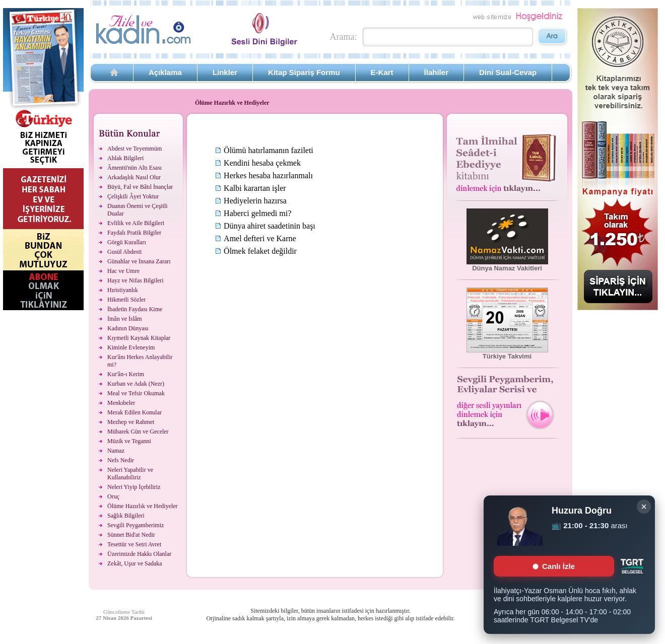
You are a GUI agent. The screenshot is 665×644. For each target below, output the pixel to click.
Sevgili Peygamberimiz (136, 525)
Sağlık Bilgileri (126, 516)
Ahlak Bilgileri (125, 158)
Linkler (225, 72)
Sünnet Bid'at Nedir (131, 535)
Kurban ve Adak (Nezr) (136, 384)
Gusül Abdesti (124, 252)
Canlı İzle (554, 566)
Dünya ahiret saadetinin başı (270, 226)
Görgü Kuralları (127, 242)
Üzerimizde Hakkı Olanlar (139, 554)
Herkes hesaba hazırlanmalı (268, 175)
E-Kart (382, 72)
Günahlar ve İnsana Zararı (139, 261)
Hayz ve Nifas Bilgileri (136, 280)
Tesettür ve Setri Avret (134, 544)
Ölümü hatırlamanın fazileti (269, 150)
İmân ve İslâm (125, 319)
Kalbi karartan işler (255, 188)
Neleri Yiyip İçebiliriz (134, 487)
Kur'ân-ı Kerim (126, 374)
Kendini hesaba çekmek (262, 163)
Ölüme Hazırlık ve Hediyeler (143, 506)
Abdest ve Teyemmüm (135, 149)
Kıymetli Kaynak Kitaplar (139, 338)
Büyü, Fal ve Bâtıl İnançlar (140, 187)
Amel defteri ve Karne (260, 238)
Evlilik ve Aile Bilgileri (136, 223)
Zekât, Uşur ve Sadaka (135, 563)
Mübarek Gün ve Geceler (138, 432)
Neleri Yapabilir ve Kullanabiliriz (130, 474)
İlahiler (436, 72)
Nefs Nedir (121, 460)
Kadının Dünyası (128, 328)
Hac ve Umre (123, 271)
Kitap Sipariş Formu (304, 72)
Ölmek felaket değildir (260, 251)
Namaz (116, 451)
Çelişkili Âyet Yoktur (133, 196)
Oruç (113, 496)
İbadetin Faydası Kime (135, 309)
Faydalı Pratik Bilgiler (134, 233)
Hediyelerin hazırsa (255, 201)
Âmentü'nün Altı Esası (135, 168)
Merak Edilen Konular (135, 412)
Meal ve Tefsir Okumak (136, 393)
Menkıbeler (121, 403)
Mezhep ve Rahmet (131, 422)
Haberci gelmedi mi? (257, 213)
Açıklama (165, 72)
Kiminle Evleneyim (131, 347)
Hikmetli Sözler (126, 300)
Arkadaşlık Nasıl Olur (134, 177)
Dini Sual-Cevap (508, 72)
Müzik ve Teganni (129, 441)
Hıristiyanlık (123, 290)
